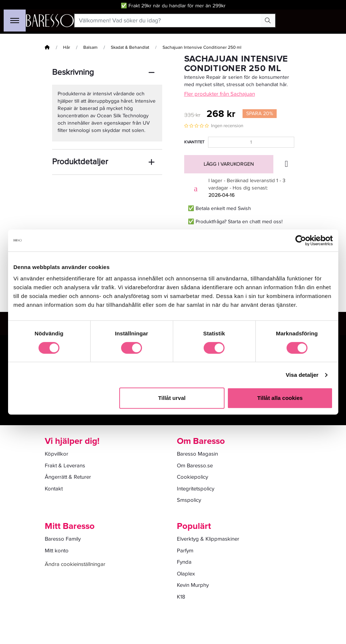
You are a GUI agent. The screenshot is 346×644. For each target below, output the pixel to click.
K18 (181, 597)
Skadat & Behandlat (130, 47)
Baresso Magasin (197, 454)
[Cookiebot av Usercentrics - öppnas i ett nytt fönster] (301, 240)
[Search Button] (268, 21)
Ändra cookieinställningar (75, 564)
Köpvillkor (57, 454)
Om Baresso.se (195, 465)
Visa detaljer (302, 375)
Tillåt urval (172, 398)
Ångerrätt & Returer (68, 477)
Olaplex (186, 574)
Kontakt (54, 489)
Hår (67, 47)
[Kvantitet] (251, 142)
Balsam (90, 47)
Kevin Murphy (193, 585)
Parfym (185, 551)
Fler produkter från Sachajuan (220, 94)
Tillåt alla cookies (280, 398)
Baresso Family (63, 539)
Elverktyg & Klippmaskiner (208, 539)
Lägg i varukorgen (229, 164)
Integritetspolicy (196, 489)
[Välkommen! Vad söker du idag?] (167, 21)
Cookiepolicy (192, 477)
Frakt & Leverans (65, 465)
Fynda (184, 562)
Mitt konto (57, 551)
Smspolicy (189, 500)
